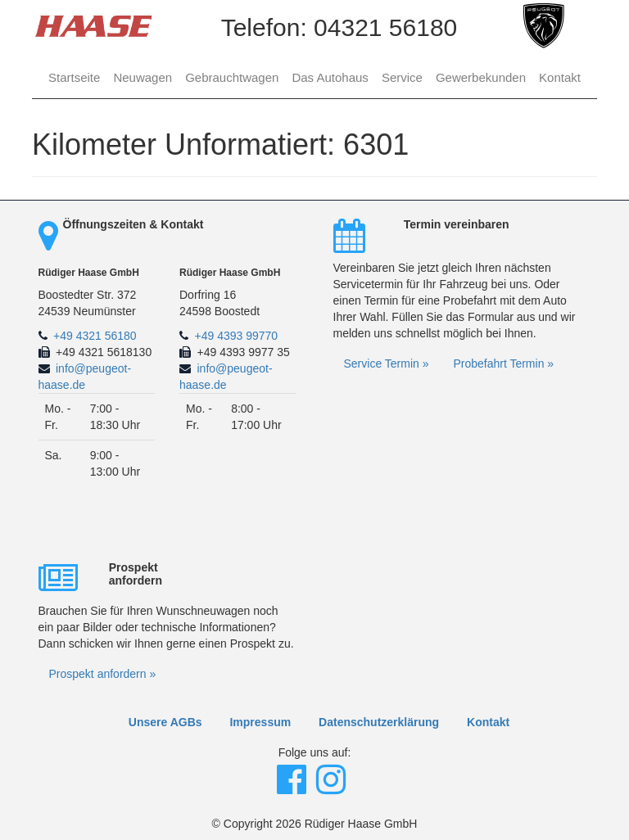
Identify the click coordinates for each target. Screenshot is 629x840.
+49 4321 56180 (95, 336)
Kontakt (560, 77)
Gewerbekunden (481, 77)
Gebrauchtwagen (232, 77)
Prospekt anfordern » (103, 674)
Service (402, 77)
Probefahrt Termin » (503, 364)
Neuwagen (143, 77)
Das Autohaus (330, 77)
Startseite (74, 77)
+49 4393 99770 (237, 336)
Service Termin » (387, 364)
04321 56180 (385, 27)
